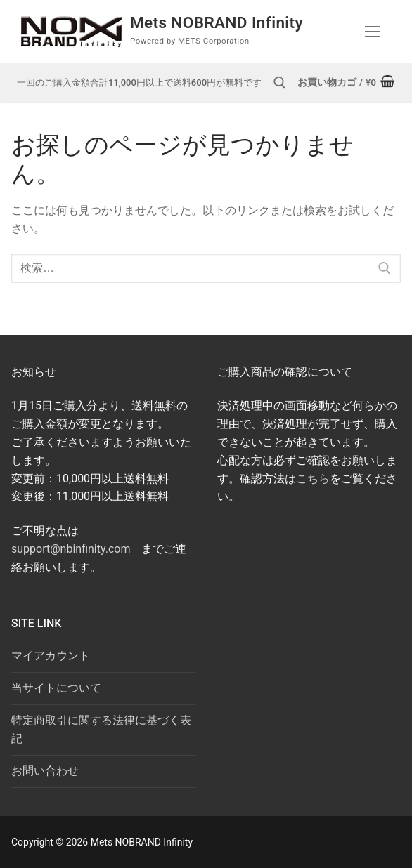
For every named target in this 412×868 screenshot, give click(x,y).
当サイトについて (56, 688)
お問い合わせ (45, 771)
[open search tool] (280, 83)
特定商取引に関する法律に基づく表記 (101, 729)
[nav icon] (373, 32)
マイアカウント (51, 656)
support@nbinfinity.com (71, 549)
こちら (313, 479)
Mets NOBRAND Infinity (222, 22)
